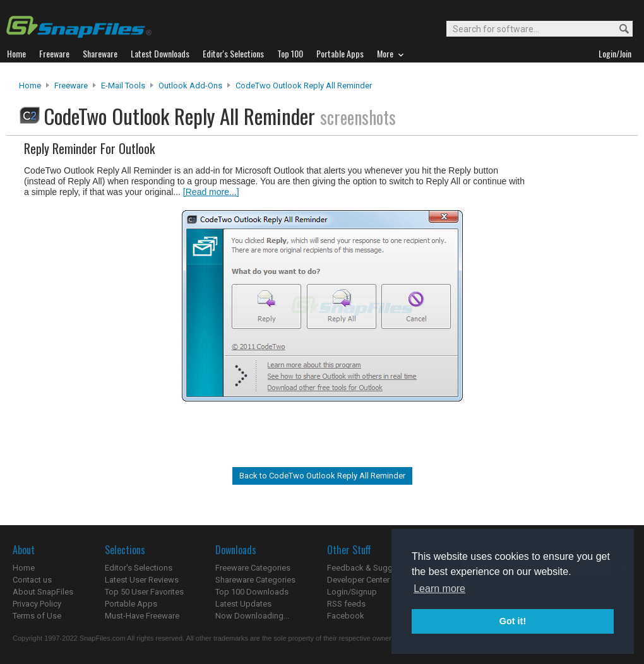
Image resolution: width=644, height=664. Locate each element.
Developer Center (358, 580)
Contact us (32, 580)
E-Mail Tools (123, 86)
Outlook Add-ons (190, 86)
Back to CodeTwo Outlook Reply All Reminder (322, 476)
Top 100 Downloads (252, 592)
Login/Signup (352, 592)
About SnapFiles (43, 592)
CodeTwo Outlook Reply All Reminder (304, 86)
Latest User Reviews (142, 580)
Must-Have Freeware (142, 616)
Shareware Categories (255, 580)
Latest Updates (243, 604)
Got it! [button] (513, 621)
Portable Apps (131, 604)
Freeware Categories (253, 568)
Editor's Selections (139, 568)
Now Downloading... (252, 616)
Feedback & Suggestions (373, 568)
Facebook (346, 616)
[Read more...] (211, 192)
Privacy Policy (37, 604)
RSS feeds (346, 604)
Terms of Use (37, 616)
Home (30, 86)
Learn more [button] (439, 589)
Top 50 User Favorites (144, 592)
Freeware (71, 86)
